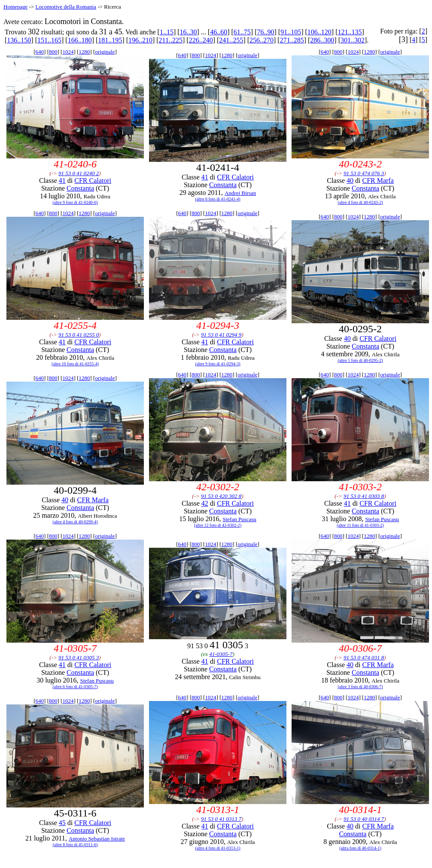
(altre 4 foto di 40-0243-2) (361, 202)
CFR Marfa (378, 181)
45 (62, 823)
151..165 (49, 40)
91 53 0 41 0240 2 (79, 173)
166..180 (80, 40)
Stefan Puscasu (239, 519)
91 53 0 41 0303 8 (364, 496)
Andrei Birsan (240, 193)
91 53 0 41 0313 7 (221, 819)
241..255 (231, 40)
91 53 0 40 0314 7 (364, 819)
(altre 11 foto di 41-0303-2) (360, 525)
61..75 (242, 32)
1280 (84, 52)
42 (205, 503)
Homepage (15, 7)
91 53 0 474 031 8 (364, 657)
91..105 (291, 32)
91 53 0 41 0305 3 (79, 657)
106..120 (319, 32)
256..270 (262, 40)
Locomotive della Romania (66, 7)
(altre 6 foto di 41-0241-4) (218, 199)
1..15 (167, 32)
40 (350, 181)
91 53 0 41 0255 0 (79, 335)
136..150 (19, 40)
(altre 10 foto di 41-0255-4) (75, 364)
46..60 (219, 32)
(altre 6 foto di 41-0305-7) (75, 687)
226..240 (201, 40)
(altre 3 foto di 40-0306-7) (361, 687)
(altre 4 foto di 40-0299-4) (75, 522)
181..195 (110, 40)
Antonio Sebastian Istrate (97, 839)
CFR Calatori (93, 181)
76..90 (266, 32)
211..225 (171, 40)
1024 (68, 52)
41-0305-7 (221, 654)
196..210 (140, 40)
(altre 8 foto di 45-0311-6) (75, 845)
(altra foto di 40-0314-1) (360, 848)
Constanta (80, 188)
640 (40, 52)
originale (105, 52)
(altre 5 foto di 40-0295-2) (361, 360)
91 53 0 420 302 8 (221, 496)
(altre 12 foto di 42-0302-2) (218, 525)
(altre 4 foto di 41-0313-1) (218, 848)
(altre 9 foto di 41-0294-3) (218, 364)
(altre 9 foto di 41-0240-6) (75, 202)
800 (53, 52)
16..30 (189, 32)
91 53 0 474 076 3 (364, 173)
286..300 (322, 40)
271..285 (292, 40)
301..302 (353, 40)
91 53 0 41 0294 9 (221, 335)
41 (62, 181)
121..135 (350, 32)
